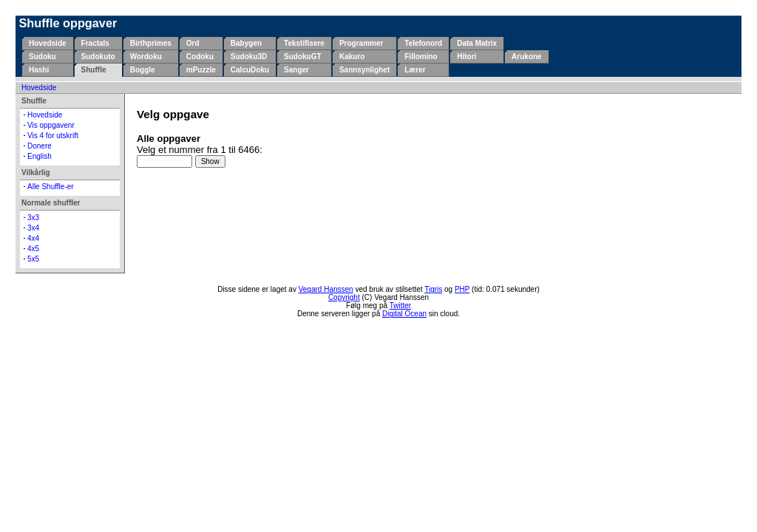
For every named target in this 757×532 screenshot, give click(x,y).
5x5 (33, 259)
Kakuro (352, 57)
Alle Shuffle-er (51, 187)
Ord (193, 43)
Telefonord (423, 43)
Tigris (433, 289)
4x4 (33, 238)
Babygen (246, 43)
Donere (40, 146)
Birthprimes (151, 43)
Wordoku (146, 57)
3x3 (33, 218)
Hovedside (48, 43)
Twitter (400, 306)
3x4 (33, 228)
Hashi (39, 70)
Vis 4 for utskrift (53, 136)
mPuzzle (201, 70)
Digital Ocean (404, 314)
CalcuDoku (250, 70)
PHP (462, 289)
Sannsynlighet (364, 70)
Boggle (143, 70)
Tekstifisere (304, 43)
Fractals (95, 43)
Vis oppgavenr (51, 125)
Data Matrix (477, 43)
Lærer (415, 70)
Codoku (200, 57)
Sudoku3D (249, 57)
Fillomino (421, 57)
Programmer (361, 43)
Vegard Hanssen (326, 289)
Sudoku (43, 57)
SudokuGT (303, 57)
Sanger (296, 70)
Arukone (527, 57)
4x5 (33, 249)
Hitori (466, 57)
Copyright (344, 297)
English (40, 156)
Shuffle (94, 70)
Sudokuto (98, 57)
